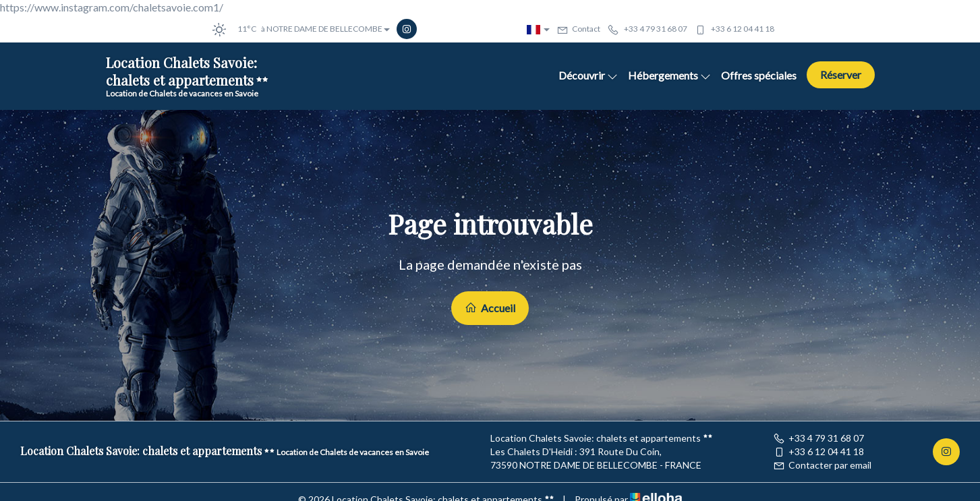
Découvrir (588, 75)
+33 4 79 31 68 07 (818, 438)
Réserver (841, 75)
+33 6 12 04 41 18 (818, 451)
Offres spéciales (759, 75)
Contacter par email (822, 465)
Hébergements (669, 75)
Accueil (490, 308)
